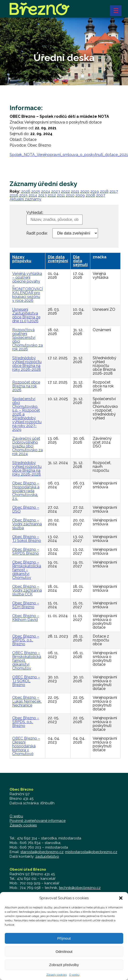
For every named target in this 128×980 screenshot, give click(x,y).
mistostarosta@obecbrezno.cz (91, 852)
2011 (61, 195)
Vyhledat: (35, 213)
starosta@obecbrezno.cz (42, 852)
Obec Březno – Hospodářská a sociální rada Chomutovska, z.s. (26, 491)
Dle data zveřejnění (58, 259)
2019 (95, 191)
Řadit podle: (37, 233)
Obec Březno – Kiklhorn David (26, 618)
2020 (85, 191)
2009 (80, 195)
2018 (104, 191)
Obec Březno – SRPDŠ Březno (26, 551)
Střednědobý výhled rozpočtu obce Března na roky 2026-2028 (27, 364)
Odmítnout (64, 955)
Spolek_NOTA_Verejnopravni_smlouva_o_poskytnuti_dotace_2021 (69, 155)
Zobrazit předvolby (64, 968)
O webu (16, 816)
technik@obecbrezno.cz (80, 888)
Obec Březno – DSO (26, 509)
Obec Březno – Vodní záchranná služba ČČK (27, 590)
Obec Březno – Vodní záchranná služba (27, 524)
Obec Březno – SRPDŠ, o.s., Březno (26, 640)
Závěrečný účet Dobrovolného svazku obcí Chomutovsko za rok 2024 (27, 446)
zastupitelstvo (47, 856)
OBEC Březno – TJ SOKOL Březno (26, 681)
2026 (26, 191)
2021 (75, 191)
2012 (52, 195)
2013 (42, 195)
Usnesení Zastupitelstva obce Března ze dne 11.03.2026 (26, 315)
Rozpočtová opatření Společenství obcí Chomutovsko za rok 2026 (27, 339)
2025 (36, 191)
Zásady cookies (23, 825)
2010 (70, 195)
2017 (114, 191)
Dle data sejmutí (80, 261)
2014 (33, 195)
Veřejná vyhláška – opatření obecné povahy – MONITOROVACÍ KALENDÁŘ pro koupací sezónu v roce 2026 (27, 287)
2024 (46, 191)
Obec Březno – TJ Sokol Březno (27, 539)
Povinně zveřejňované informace (38, 821)
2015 (23, 195)
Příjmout (64, 942)
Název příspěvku (22, 259)
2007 (101, 195)
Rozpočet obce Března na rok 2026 (26, 386)
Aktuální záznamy (25, 199)
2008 (90, 195)
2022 (65, 191)
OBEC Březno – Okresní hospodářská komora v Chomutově (26, 746)
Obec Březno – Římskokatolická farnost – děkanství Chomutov (27, 570)
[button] (121, 902)
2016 (14, 195)
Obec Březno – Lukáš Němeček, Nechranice (27, 701)
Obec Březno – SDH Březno (26, 605)
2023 (56, 191)
